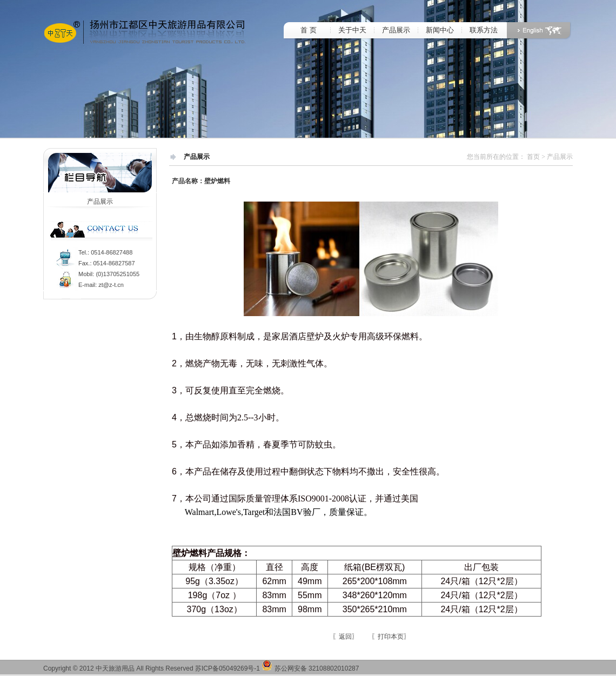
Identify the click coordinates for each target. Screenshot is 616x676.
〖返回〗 (345, 637)
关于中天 (352, 30)
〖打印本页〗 (391, 637)
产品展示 (396, 30)
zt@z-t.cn (111, 285)
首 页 (308, 30)
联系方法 (484, 30)
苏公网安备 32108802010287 (310, 668)
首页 (533, 157)
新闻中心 (440, 30)
